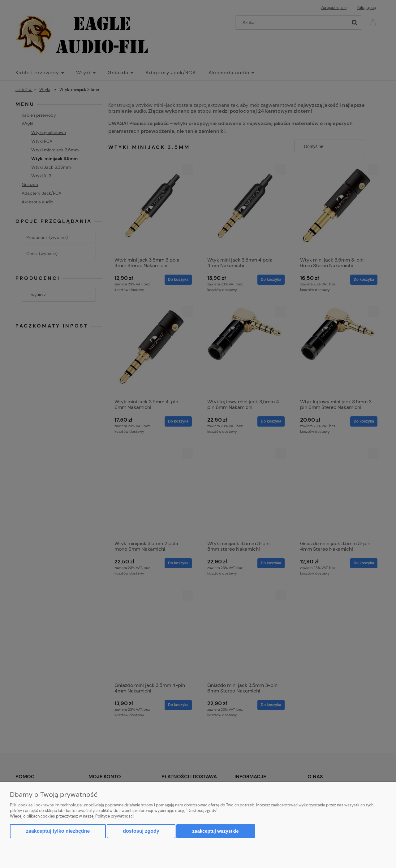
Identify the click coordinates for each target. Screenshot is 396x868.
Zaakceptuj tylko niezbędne (58, 831)
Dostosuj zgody (141, 831)
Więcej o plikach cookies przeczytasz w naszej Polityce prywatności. (72, 816)
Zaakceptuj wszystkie (216, 831)
